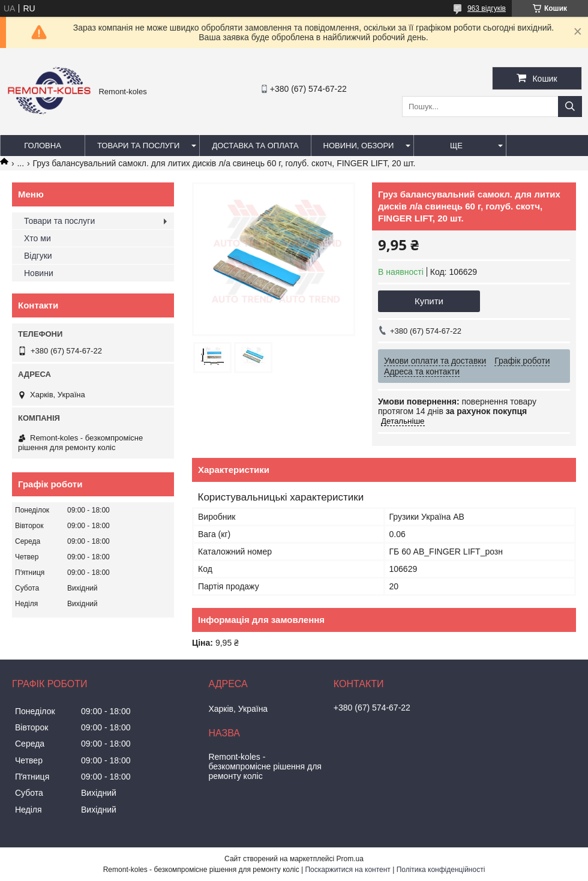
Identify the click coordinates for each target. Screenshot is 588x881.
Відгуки (38, 256)
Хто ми (37, 238)
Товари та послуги (138, 146)
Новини (39, 273)
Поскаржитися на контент (347, 870)
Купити (429, 301)
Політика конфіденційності (441, 870)
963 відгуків (487, 8)
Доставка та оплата (255, 146)
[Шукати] (570, 107)
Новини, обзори (359, 146)
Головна (43, 146)
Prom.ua (350, 859)
